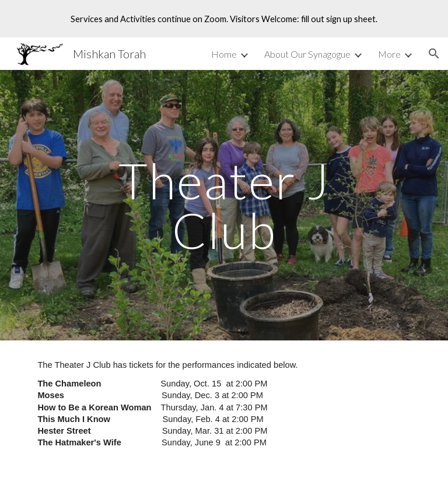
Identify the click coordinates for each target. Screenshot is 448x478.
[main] (224, 205)
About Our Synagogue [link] (307, 54)
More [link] (389, 54)
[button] (434, 54)
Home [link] (224, 54)
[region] (224, 19)
